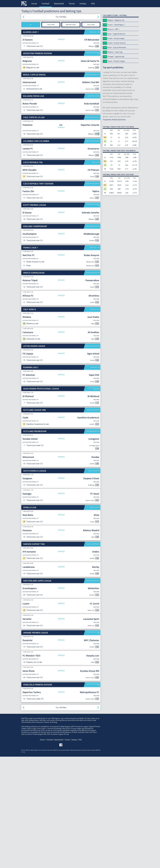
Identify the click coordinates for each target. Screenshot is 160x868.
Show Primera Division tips (93, 53)
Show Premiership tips (93, 468)
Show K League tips (94, 508)
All (31, 25)
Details (61, 39)
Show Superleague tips (93, 310)
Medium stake (71, 25)
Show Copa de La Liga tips (92, 117)
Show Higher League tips (92, 383)
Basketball (59, 4)
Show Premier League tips (93, 205)
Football (46, 4)
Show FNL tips (96, 162)
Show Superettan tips (93, 581)
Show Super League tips (93, 618)
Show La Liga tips (95, 545)
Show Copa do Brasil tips (93, 75)
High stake (91, 25)
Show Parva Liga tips (94, 96)
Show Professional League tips (94, 426)
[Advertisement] (61, 288)
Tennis (72, 4)
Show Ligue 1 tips (95, 32)
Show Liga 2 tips (95, 404)
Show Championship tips (93, 226)
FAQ (93, 4)
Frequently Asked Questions (114, 120)
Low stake (51, 25)
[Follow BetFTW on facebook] (61, 782)
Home (34, 4)
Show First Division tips (93, 184)
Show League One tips (93, 447)
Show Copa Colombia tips (93, 141)
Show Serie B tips (95, 346)
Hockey (83, 4)
